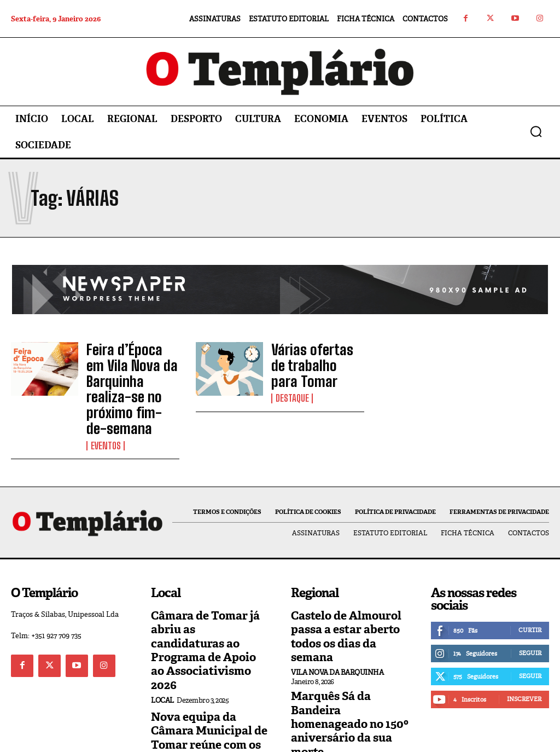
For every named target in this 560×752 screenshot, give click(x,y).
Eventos (105, 411)
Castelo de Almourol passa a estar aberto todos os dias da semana (347, 590)
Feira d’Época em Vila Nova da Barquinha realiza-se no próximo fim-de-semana (133, 372)
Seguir (530, 616)
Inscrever (524, 662)
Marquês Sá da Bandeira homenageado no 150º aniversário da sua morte (349, 651)
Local (162, 629)
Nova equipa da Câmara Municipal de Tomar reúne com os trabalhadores (207, 662)
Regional (309, 677)
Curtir (530, 593)
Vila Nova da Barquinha (337, 617)
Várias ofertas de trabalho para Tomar (317, 362)
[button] (536, 131)
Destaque (291, 383)
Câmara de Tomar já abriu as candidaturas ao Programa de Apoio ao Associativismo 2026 (209, 596)
